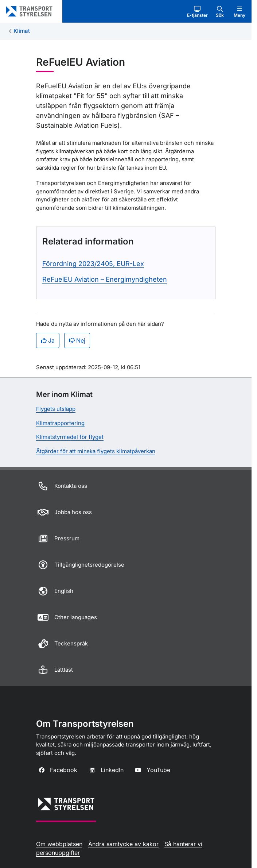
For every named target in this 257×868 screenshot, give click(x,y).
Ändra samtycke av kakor (123, 844)
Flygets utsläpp (56, 409)
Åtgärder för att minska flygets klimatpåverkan (96, 451)
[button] (197, 11)
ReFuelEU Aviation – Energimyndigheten (105, 279)
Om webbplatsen (59, 844)
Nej (77, 340)
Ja (48, 340)
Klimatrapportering (60, 423)
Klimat (22, 31)
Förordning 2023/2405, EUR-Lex (93, 264)
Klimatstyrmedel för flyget (70, 437)
